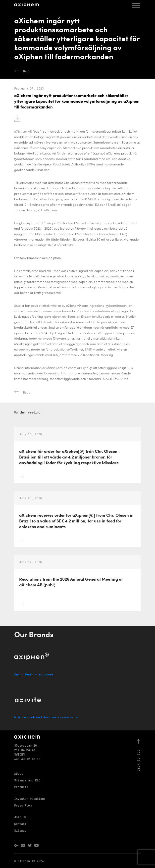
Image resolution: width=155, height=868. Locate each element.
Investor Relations (30, 798)
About (19, 773)
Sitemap (20, 830)
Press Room (23, 805)
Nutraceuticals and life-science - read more (46, 717)
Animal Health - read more (34, 675)
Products (21, 787)
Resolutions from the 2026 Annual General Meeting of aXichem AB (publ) (71, 594)
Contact (20, 824)
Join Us (20, 817)
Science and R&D (27, 780)
